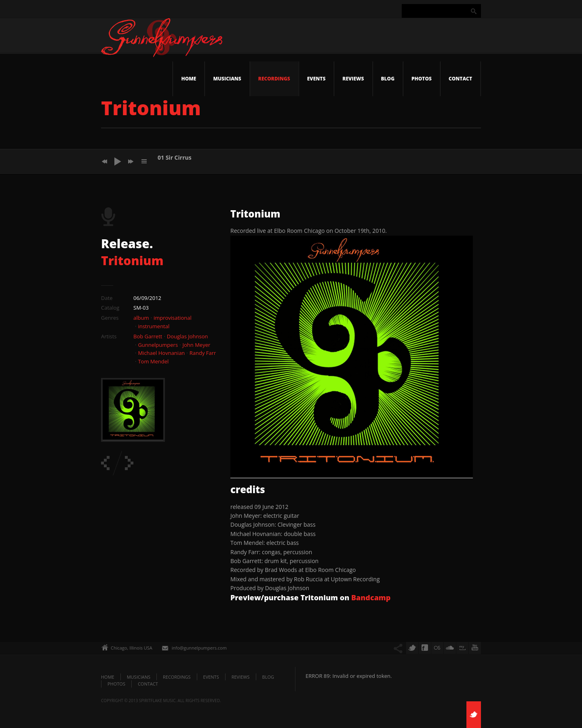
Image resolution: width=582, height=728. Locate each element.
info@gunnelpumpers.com (199, 648)
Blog (388, 79)
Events (316, 79)
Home (189, 79)
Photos (422, 79)
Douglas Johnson (188, 336)
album (141, 318)
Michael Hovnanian (161, 353)
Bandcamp (371, 597)
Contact (460, 79)
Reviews (353, 79)
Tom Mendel (153, 361)
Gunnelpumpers (158, 345)
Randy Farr (203, 353)
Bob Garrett (148, 336)
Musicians (227, 79)
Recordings (274, 79)
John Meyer (197, 345)
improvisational (173, 318)
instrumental (154, 326)
